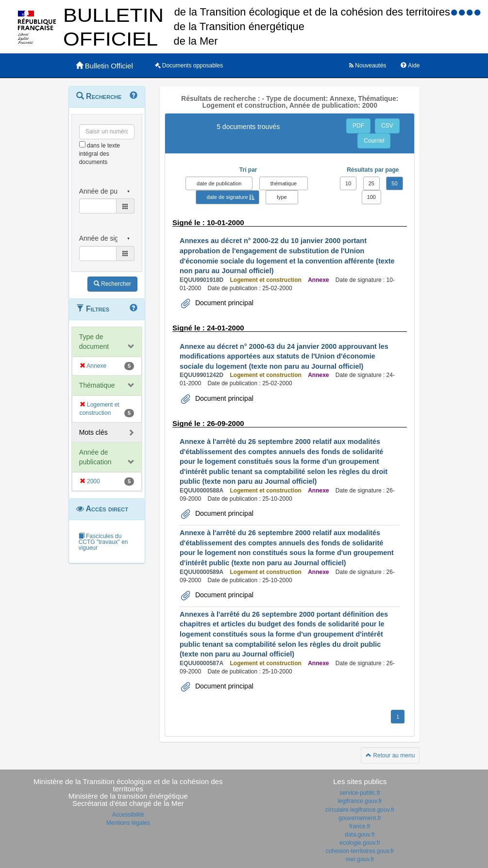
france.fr (360, 826)
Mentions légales (128, 823)
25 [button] (371, 183)
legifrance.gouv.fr (360, 801)
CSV (387, 126)
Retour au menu (390, 755)
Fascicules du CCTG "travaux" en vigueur (103, 542)
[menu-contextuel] (82, 144)
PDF (358, 126)
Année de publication (95, 457)
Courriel (374, 141)
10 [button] (348, 183)
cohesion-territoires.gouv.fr (360, 851)
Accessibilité (128, 815)
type (282, 197)
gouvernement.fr (360, 818)
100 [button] (371, 197)
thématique (284, 183)
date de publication (219, 183)
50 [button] (394, 183)
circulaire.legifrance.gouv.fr (360, 810)
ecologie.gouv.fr (360, 843)
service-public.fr (360, 793)
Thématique (97, 385)
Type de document (94, 342)
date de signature (227, 197)
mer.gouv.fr (360, 859)
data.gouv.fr (360, 835)
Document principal (223, 303)
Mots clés (93, 432)
